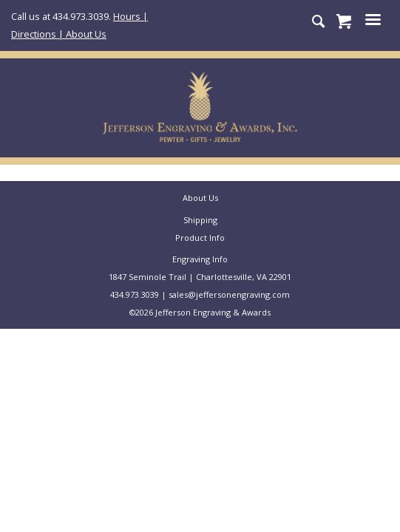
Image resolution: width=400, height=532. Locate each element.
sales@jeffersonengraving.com (229, 294)
